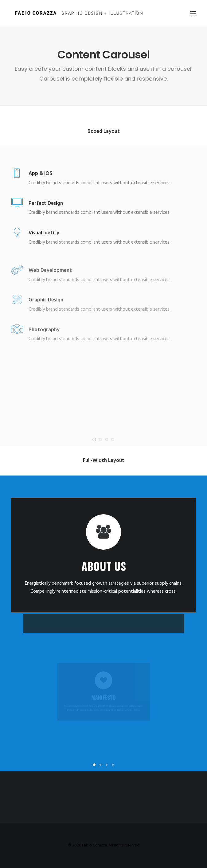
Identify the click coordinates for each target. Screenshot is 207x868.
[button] (193, 13)
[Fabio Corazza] (79, 13)
